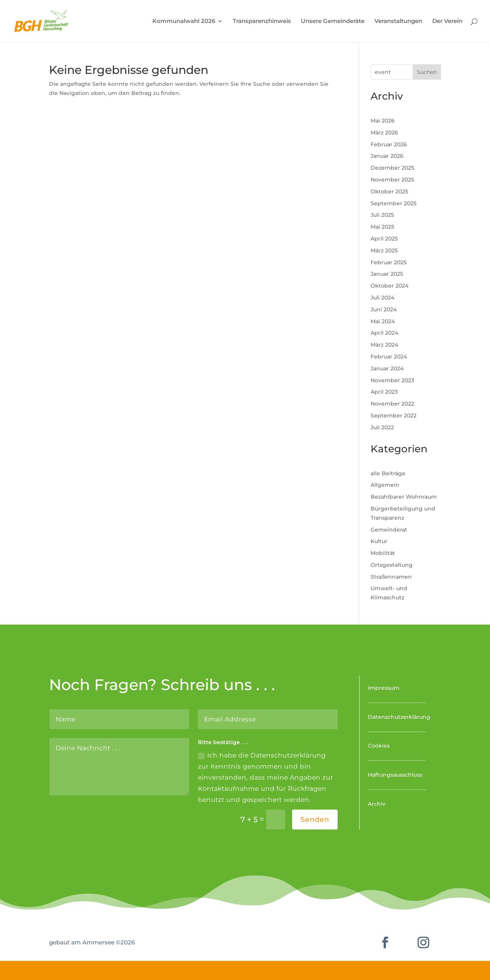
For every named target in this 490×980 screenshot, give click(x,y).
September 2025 (394, 203)
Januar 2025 (387, 274)
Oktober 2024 (390, 286)
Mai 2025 (382, 227)
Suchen (427, 72)
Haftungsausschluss (395, 775)
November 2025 (392, 180)
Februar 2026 (389, 144)
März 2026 (384, 133)
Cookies (379, 746)
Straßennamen (391, 577)
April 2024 (384, 333)
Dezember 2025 (392, 168)
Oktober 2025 (389, 191)
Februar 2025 (389, 262)
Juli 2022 (382, 427)
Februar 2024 (389, 357)
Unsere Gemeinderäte (333, 21)
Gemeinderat (389, 530)
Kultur (379, 541)
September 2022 (394, 416)
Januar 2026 (387, 156)
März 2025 (384, 250)
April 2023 (384, 392)
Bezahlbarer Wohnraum (404, 497)
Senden (315, 820)
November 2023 (392, 380)
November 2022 (392, 404)
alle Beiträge (388, 473)
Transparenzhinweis (262, 21)
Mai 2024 (383, 321)
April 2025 (384, 239)
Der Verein (447, 21)
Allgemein (385, 485)
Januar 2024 (387, 368)
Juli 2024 (382, 298)
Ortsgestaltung (392, 565)
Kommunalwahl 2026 (184, 21)
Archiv (377, 804)
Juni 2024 (384, 309)
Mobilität (383, 553)
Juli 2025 (382, 215)
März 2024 (384, 345)
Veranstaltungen (398, 21)
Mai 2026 (383, 121)
